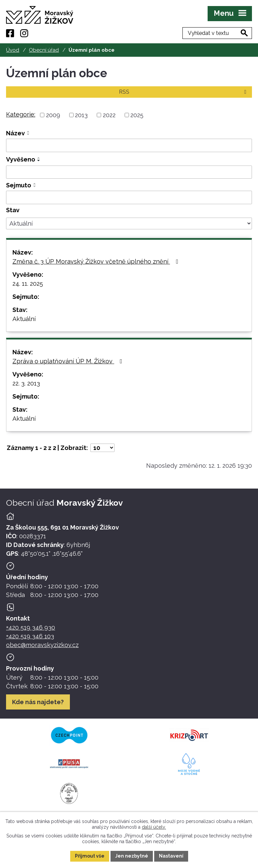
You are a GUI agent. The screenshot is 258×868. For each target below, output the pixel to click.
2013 (81, 115)
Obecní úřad (44, 50)
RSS (184, 92)
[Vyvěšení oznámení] (129, 172)
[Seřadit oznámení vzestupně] (29, 132)
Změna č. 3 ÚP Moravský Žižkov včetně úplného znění (97, 261)
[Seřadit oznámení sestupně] (29, 134)
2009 (53, 115)
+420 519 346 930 (31, 627)
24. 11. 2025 (28, 284)
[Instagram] (24, 33)
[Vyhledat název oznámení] (129, 145)
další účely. (154, 827)
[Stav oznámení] (129, 224)
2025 (137, 115)
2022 (109, 115)
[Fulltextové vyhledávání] (217, 33)
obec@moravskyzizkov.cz (42, 645)
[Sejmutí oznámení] (129, 197)
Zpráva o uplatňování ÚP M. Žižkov (69, 361)
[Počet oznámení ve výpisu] (102, 448)
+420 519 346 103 (30, 636)
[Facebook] (10, 33)
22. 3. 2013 (26, 383)
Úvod (13, 50)
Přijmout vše (90, 856)
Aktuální (24, 319)
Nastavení (171, 856)
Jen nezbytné (132, 856)
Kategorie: (21, 114)
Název (15, 133)
